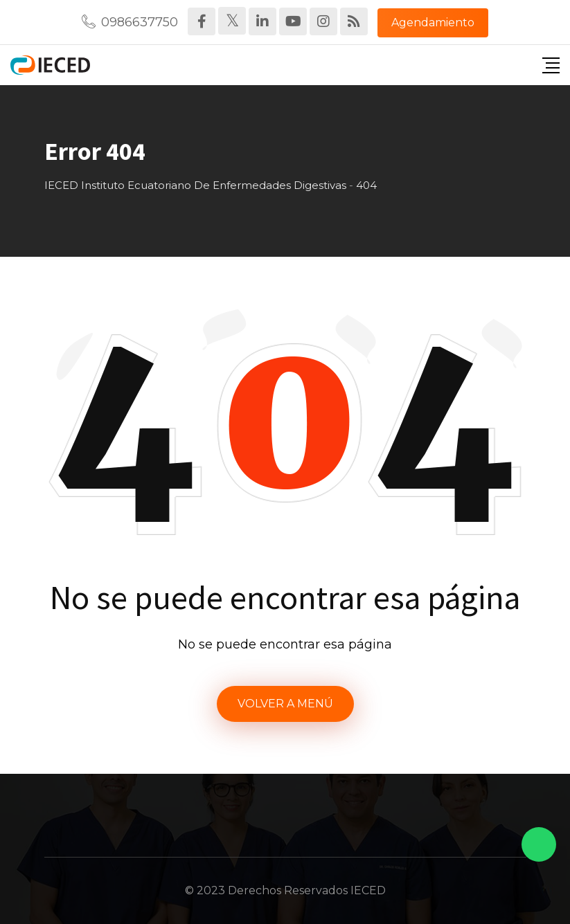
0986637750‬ (140, 22)
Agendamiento (433, 22)
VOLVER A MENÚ (285, 704)
